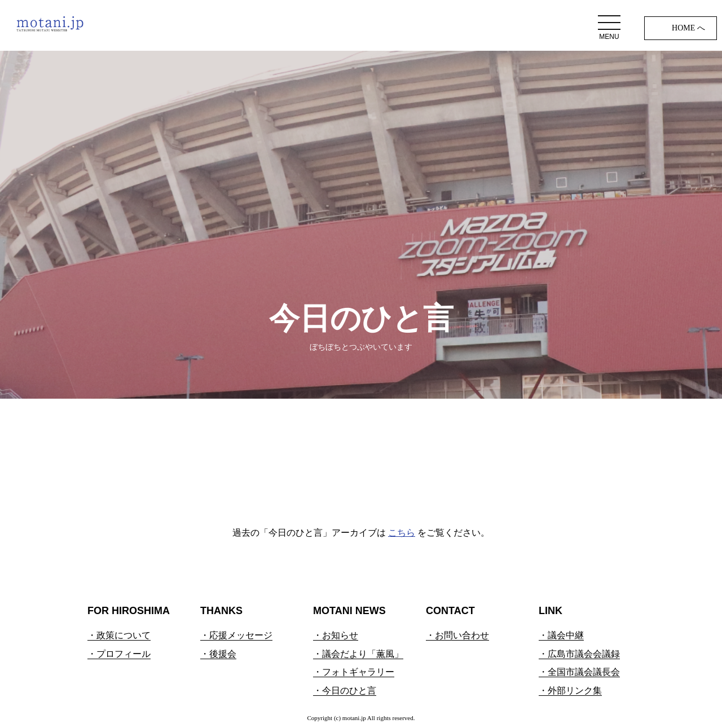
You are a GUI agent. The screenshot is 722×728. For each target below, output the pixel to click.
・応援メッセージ (236, 635)
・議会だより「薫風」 (358, 654)
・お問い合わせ (457, 635)
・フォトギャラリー (354, 672)
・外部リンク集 (570, 691)
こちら (402, 533)
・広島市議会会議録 (579, 654)
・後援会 (218, 654)
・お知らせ (336, 635)
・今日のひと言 (345, 691)
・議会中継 (561, 635)
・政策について (119, 635)
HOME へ (688, 28)
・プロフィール (119, 654)
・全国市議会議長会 (579, 672)
